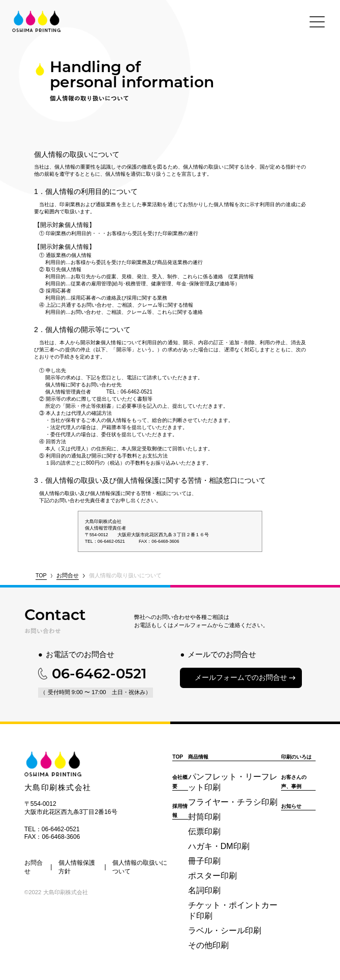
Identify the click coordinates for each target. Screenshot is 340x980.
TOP (41, 575)
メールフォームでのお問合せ (241, 678)
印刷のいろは (296, 757)
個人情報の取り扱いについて (125, 575)
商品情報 (198, 757)
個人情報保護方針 (77, 867)
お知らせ (291, 806)
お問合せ (68, 575)
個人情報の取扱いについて (140, 867)
